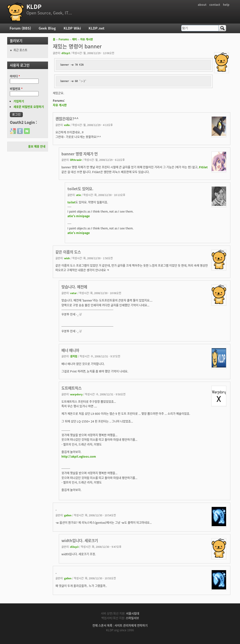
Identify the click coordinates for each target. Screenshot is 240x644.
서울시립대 (133, 613)
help (226, 5)
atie (78, 195)
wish (67, 258)
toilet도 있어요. (80, 189)
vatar (73, 293)
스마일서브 (132, 618)
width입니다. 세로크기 (80, 540)
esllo (67, 125)
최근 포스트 (20, 50)
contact (215, 5)
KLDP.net (96, 28)
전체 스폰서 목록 (102, 625)
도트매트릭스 (72, 388)
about (202, 5)
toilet (71, 202)
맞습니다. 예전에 (74, 287)
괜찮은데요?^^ (67, 119)
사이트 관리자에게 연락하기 (131, 625)
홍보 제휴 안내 (37, 146)
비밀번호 (16, 89)
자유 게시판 (87, 39)
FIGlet (203, 167)
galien (68, 515)
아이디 (15, 76)
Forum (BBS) (20, 28)
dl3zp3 (66, 53)
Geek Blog (47, 28)
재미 (74, 39)
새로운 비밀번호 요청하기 (29, 107)
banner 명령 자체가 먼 (80, 154)
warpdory (76, 394)
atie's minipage (79, 216)
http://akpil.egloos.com (79, 456)
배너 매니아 (70, 350)
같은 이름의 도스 (68, 252)
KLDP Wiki (72, 28)
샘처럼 (74, 356)
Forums (64, 39)
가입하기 (19, 101)
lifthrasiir (76, 160)
